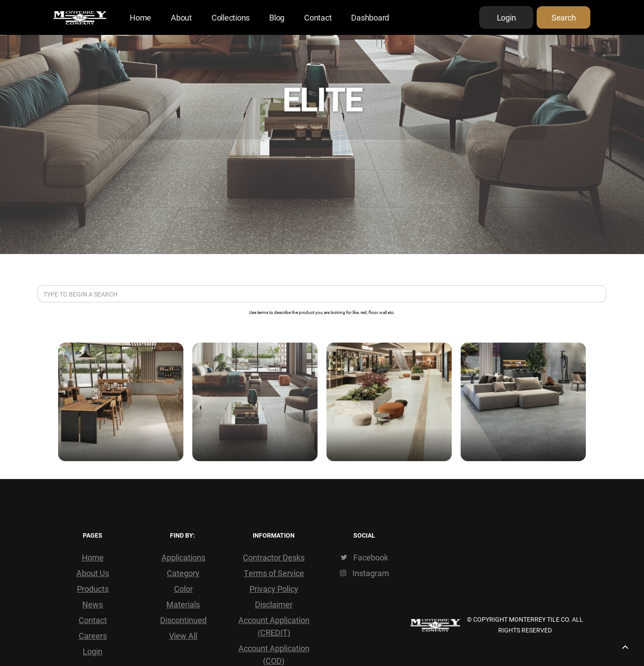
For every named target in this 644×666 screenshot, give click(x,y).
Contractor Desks (274, 557)
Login (93, 651)
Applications (183, 557)
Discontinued (183, 620)
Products (93, 589)
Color (183, 589)
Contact (318, 17)
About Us (93, 573)
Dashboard (370, 17)
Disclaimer (274, 604)
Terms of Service (274, 573)
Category (183, 573)
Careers (93, 636)
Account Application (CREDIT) (274, 626)
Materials (183, 604)
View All (183, 636)
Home (140, 17)
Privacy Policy (274, 589)
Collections (231, 17)
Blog (277, 17)
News (93, 604)
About (181, 17)
